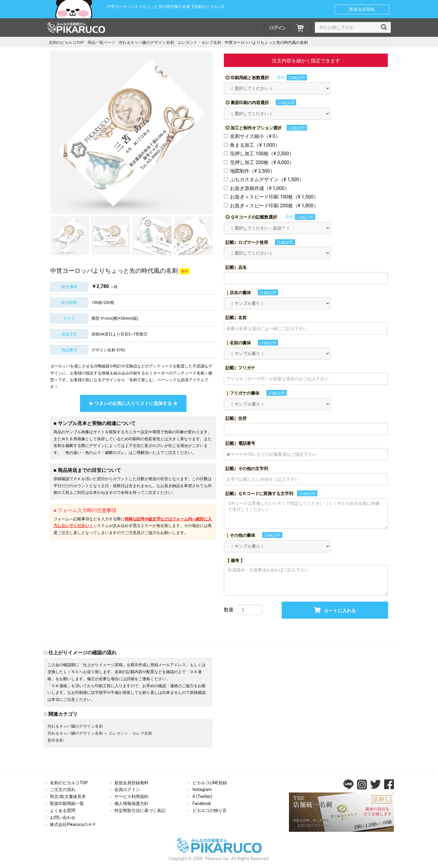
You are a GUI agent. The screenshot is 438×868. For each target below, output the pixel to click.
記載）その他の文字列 (247, 469)
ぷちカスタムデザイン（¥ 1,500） (267, 179)
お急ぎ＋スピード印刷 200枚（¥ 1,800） (274, 206)
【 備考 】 (235, 561)
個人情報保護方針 (131, 803)
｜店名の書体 (238, 293)
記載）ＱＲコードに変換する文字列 (259, 494)
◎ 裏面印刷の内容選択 (247, 103)
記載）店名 (236, 267)
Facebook (202, 803)
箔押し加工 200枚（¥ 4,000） (262, 162)
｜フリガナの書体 (242, 393)
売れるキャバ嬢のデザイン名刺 (75, 726)
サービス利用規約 (131, 796)
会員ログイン (127, 789)
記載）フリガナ (240, 368)
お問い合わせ (63, 817)
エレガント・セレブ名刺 (130, 733)
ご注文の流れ (63, 789)
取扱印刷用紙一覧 (67, 803)
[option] (132, 133)
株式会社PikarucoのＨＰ (73, 824)
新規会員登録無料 (131, 783)
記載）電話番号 (240, 443)
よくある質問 (63, 810)
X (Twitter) (202, 796)
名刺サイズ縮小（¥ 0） (255, 136)
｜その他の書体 (240, 535)
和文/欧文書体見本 (68, 796)
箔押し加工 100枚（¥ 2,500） (262, 154)
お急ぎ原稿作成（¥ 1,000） (260, 188)
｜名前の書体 (238, 343)
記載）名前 (236, 318)
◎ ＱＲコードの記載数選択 (251, 217)
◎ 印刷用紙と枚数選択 (247, 78)
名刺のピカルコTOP (69, 783)
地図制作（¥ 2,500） (252, 171)
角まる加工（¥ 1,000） (255, 145)
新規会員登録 (362, 9)
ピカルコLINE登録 (210, 783)
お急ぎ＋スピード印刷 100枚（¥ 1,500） (274, 197)
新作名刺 (55, 740)
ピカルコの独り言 (210, 810)
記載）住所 (236, 418)
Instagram (202, 789)
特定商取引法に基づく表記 (140, 810)
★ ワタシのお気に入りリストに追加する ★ (133, 403)
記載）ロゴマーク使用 (247, 242)
